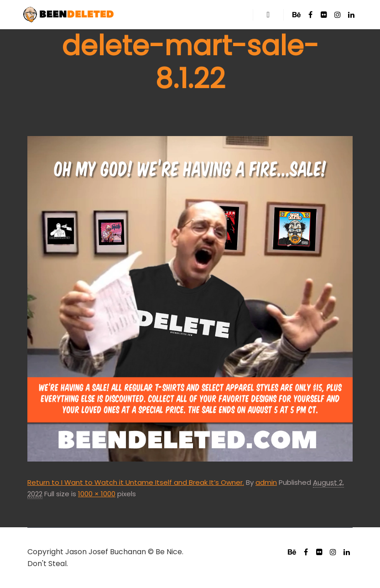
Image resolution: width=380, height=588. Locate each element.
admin (266, 482)
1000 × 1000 (97, 494)
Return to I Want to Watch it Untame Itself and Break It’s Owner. (136, 482)
